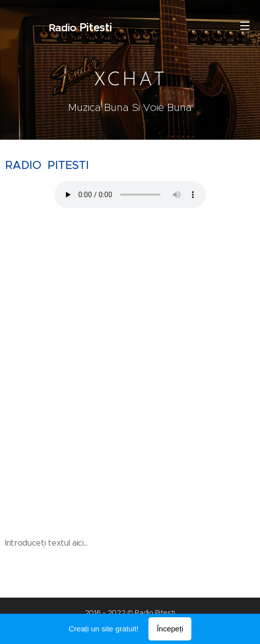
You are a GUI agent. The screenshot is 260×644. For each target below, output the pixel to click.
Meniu (245, 26)
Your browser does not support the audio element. (130, 194)
